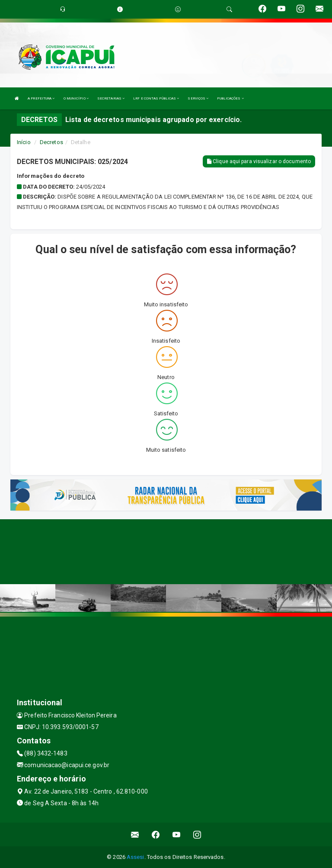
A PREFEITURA (41, 98)
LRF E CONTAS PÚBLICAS (156, 98)
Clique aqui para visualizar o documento (259, 161)
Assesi (136, 857)
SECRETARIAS (111, 98)
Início (24, 142)
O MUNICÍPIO (76, 98)
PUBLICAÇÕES (230, 98)
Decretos (51, 142)
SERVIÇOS (198, 98)
